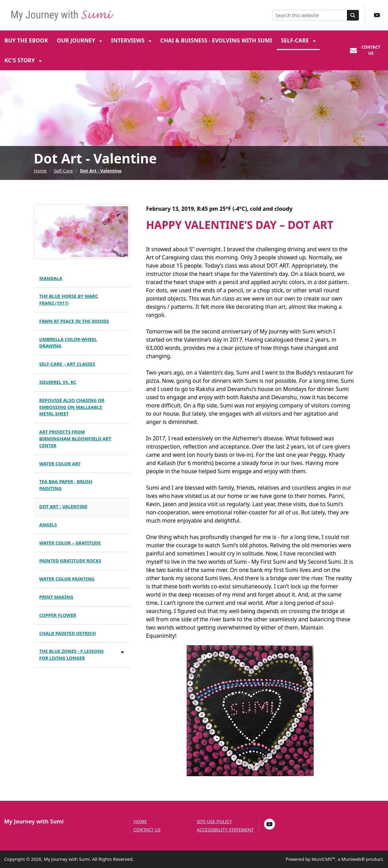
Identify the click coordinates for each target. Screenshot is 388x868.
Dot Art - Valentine (101, 171)
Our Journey (77, 40)
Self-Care (296, 40)
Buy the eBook (26, 40)
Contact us (147, 830)
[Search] (353, 15)
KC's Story (20, 60)
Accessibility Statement (225, 830)
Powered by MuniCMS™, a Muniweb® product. (335, 859)
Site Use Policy (215, 822)
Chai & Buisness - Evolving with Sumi (216, 40)
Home (40, 171)
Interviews (128, 40)
